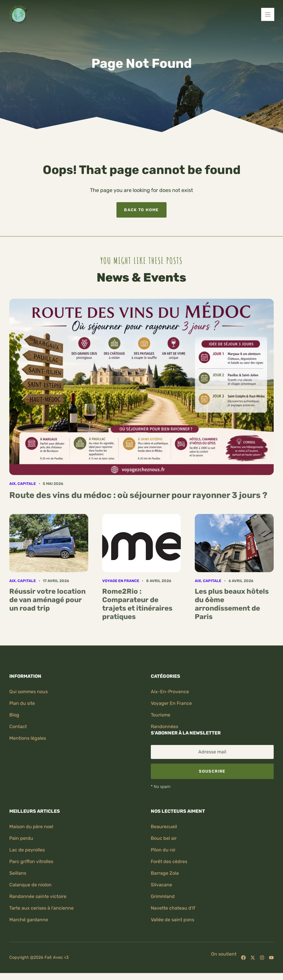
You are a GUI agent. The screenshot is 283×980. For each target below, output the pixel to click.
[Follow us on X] (253, 958)
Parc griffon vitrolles (31, 861)
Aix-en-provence (170, 692)
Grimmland (163, 896)
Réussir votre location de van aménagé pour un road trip (47, 600)
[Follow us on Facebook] (243, 958)
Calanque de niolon (30, 885)
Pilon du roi (163, 850)
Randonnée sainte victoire (38, 896)
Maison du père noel (31, 827)
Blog (14, 715)
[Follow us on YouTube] (271, 958)
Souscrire (212, 771)
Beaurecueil (164, 827)
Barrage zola (165, 873)
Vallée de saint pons (173, 920)
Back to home (141, 210)
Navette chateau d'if (173, 908)
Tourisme (161, 715)
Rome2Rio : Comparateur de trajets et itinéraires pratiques (137, 604)
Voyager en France (171, 703)
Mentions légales (28, 738)
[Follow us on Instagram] (262, 958)
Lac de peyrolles (27, 850)
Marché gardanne (29, 920)
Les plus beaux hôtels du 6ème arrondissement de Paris (232, 604)
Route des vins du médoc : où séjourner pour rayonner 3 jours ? (138, 495)
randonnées (165, 726)
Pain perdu (21, 838)
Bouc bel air (164, 838)
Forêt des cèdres (169, 861)
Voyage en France (121, 581)
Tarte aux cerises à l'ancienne (41, 908)
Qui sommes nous (29, 692)
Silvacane (161, 885)
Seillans (18, 873)
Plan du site (22, 703)
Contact (18, 726)
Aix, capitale (23, 484)
